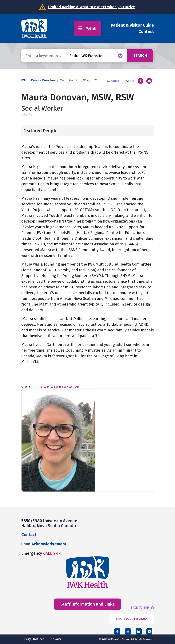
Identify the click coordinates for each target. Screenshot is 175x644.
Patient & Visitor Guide (132, 25)
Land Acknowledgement (44, 544)
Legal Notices (34, 639)
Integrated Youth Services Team (59, 387)
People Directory (43, 80)
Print (114, 81)
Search (140, 56)
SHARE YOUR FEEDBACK (132, 619)
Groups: (26, 387)
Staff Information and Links (87, 604)
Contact (146, 32)
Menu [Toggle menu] (87, 28)
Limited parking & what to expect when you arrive (91, 7)
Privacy (56, 639)
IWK (24, 80)
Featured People (40, 131)
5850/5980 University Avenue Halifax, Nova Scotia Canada (49, 523)
